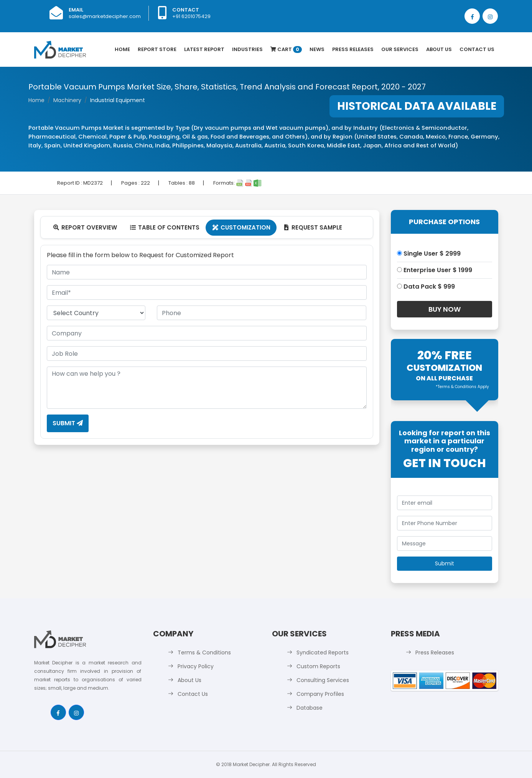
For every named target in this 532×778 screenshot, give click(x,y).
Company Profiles (320, 694)
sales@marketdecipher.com (105, 16)
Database (310, 708)
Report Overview (85, 227)
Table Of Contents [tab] (164, 227)
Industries (247, 49)
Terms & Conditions (204, 652)
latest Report (204, 49)
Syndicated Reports (323, 652)
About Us (439, 49)
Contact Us (477, 49)
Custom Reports (318, 666)
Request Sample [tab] (312, 227)
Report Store (157, 49)
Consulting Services (323, 680)
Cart (286, 49)
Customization (241, 227)
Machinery (67, 100)
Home (122, 49)
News (317, 49)
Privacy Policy (196, 666)
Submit (68, 423)
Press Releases (353, 49)
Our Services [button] (400, 49)
